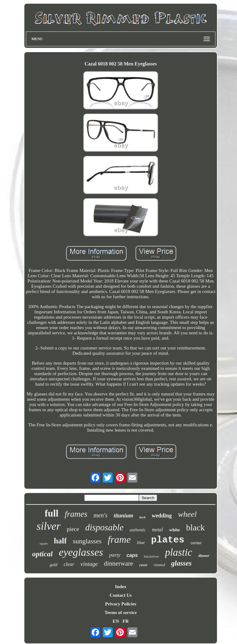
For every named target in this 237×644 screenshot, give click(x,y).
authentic (138, 530)
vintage (89, 564)
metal (157, 530)
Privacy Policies (121, 604)
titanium (123, 516)
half (60, 541)
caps (132, 555)
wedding (162, 516)
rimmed (159, 565)
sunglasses (87, 541)
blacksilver (151, 556)
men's (100, 515)
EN (116, 621)
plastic (179, 552)
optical (42, 554)
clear (69, 564)
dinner (204, 556)
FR (126, 621)
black (195, 527)
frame (119, 539)
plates (168, 540)
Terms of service (121, 613)
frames (76, 514)
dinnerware (118, 563)
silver (48, 526)
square (44, 544)
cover (143, 565)
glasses (181, 563)
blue (141, 542)
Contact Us (121, 595)
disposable (104, 527)
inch (142, 517)
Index (121, 587)
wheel (187, 514)
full (52, 513)
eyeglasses (81, 552)
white (175, 530)
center (196, 543)
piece (73, 529)
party (115, 555)
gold (54, 565)
